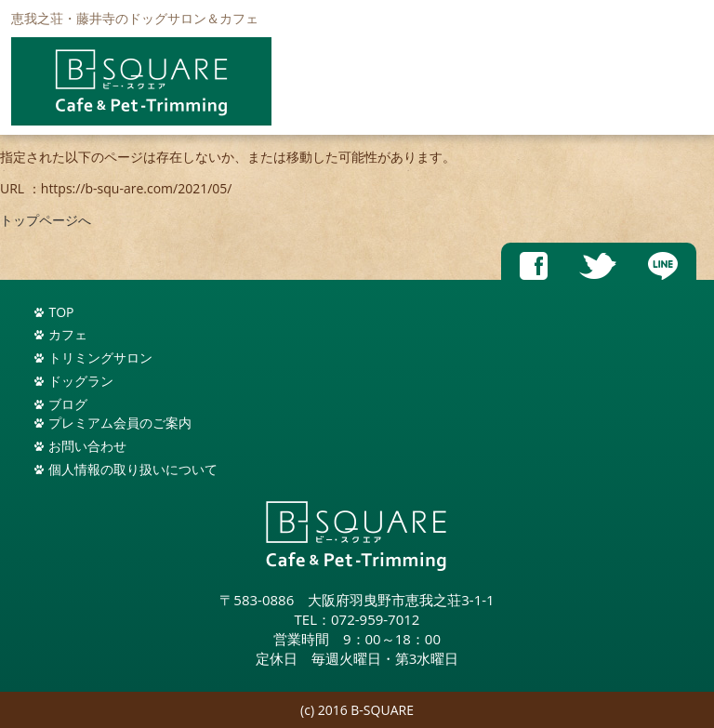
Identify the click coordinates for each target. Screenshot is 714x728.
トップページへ (46, 220)
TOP (61, 312)
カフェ (68, 334)
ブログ (68, 404)
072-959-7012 (375, 619)
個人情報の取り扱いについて (133, 469)
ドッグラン (81, 381)
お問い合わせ (87, 446)
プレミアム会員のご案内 (120, 423)
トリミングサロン (100, 357)
